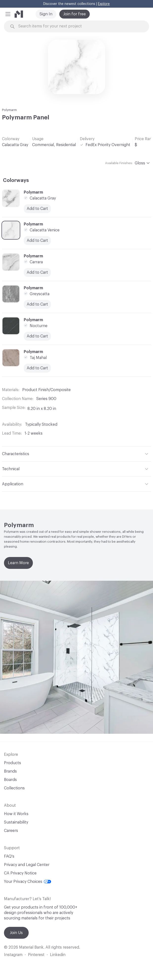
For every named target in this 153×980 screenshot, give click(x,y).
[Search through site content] (79, 26)
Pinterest (36, 955)
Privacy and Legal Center (27, 865)
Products (12, 763)
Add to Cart (37, 336)
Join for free (75, 14)
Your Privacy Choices (28, 882)
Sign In (46, 14)
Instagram (13, 955)
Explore (104, 4)
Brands (10, 771)
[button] (8, 14)
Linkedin (58, 955)
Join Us (16, 933)
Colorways (16, 180)
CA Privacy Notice (20, 873)
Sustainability (16, 822)
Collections (14, 788)
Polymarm (9, 110)
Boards (10, 780)
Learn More (18, 563)
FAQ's (9, 856)
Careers (11, 831)
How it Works (16, 814)
